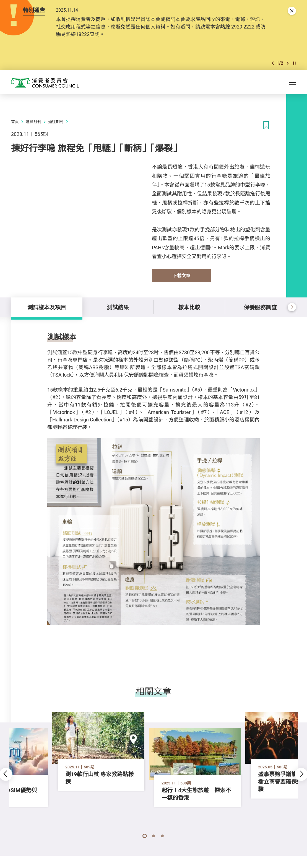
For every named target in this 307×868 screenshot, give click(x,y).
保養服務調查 (260, 307)
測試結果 (118, 307)
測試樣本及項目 (47, 307)
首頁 (15, 122)
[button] (273, 63)
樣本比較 (189, 307)
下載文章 (181, 276)
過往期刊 (56, 122)
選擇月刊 (33, 122)
